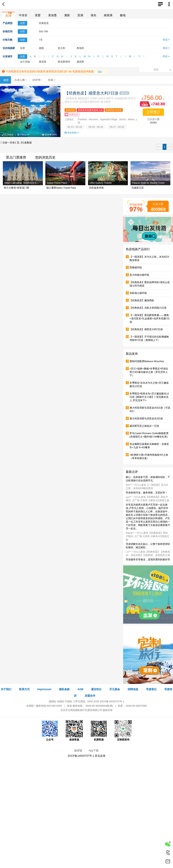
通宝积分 (96, 689)
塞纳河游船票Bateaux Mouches (147, 361)
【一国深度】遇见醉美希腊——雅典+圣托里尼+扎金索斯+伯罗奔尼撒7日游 (150, 319)
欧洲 (8, 16)
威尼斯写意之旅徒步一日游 (144, 426)
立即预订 (153, 112)
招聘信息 (133, 689)
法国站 (61, 701)
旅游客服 (74, 731)
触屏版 (78, 750)
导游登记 (151, 689)
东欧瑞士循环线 (138, 293)
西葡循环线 (136, 268)
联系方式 (24, 689)
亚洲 (80, 15)
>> (169, 147)
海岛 (93, 15)
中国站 (68, 701)
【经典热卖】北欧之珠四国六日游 (148, 308)
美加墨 (52, 15)
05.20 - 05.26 (96, 127)
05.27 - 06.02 (117, 127)
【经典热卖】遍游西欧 (142, 300)
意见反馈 (100, 756)
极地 (123, 15)
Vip (100, 71)
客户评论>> (23, 135)
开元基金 (115, 689)
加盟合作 (90, 696)
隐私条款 (64, 689)
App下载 (94, 750)
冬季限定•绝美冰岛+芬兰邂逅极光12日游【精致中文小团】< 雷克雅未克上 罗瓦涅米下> (149, 397)
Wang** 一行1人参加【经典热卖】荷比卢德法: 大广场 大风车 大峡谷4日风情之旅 (148, 536)
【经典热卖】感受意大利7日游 (97, 93)
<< (159, 147)
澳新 (67, 15)
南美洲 (108, 15)
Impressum (44, 689)
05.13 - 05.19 (75, 127)
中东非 (23, 15)
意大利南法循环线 (139, 275)
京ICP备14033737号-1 (112, 701)
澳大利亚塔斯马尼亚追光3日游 (146, 419)
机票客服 (99, 731)
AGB (80, 689)
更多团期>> (73, 133)
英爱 (38, 15)
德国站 (52, 701)
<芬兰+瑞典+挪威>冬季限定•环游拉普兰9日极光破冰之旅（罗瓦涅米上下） (149, 372)
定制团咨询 (123, 731)
